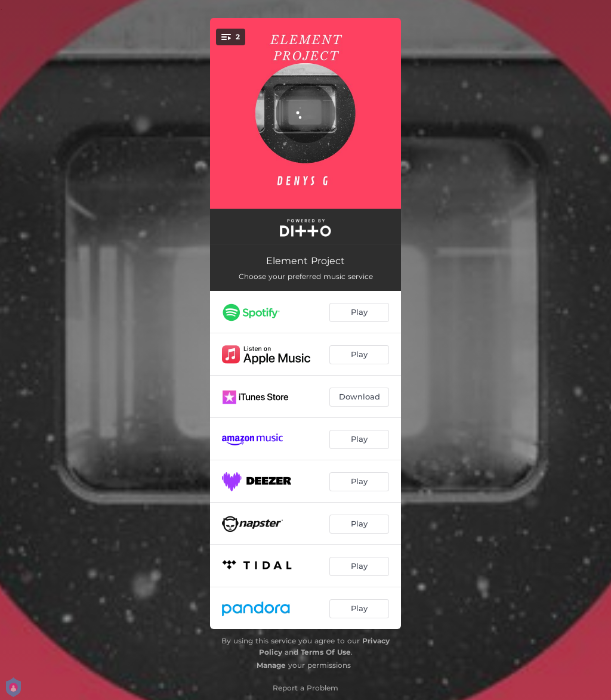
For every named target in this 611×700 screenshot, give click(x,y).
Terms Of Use (326, 652)
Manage (271, 665)
